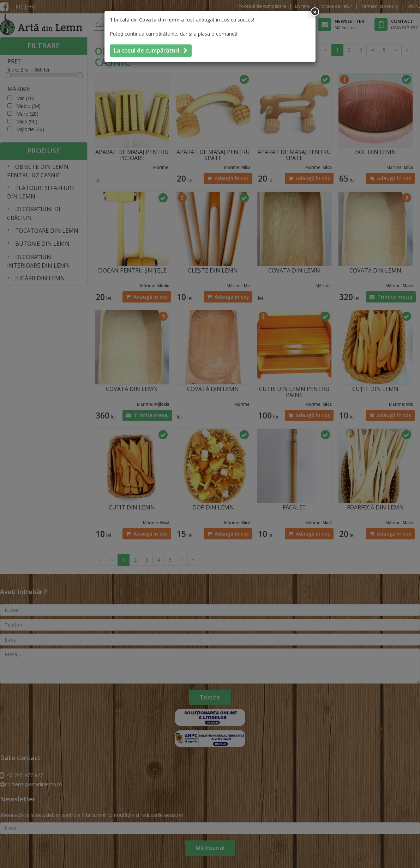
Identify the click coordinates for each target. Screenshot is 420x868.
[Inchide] (315, 12)
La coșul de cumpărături (151, 50)
